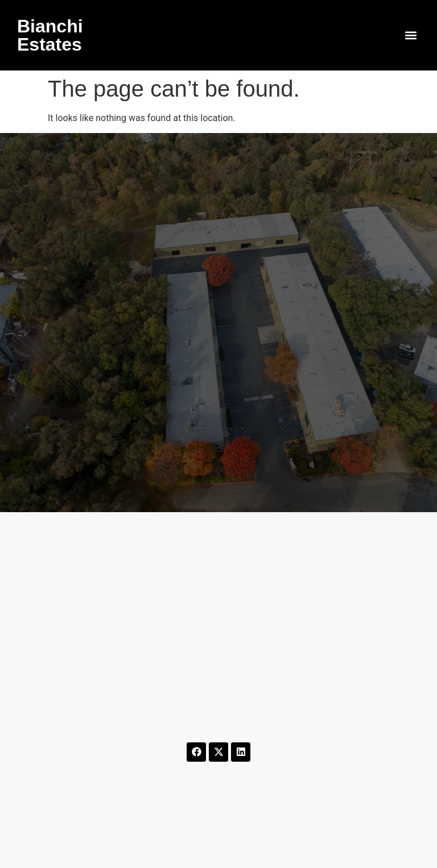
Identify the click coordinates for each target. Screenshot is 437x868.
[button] (411, 36)
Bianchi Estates (50, 35)
